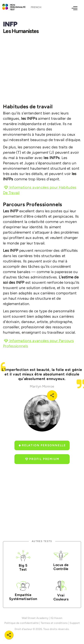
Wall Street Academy (35, 618)
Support (75, 623)
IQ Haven (56, 618)
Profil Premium (42, 459)
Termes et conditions (54, 623)
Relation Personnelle (42, 445)
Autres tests (42, 541)
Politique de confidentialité (21, 623)
